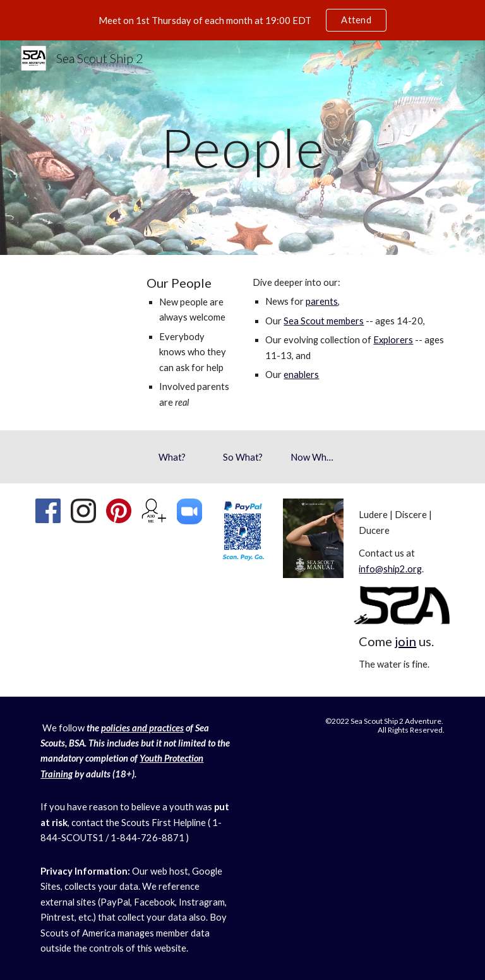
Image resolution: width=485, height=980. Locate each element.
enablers (301, 375)
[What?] (171, 457)
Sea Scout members (324, 321)
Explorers (393, 340)
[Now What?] (313, 457)
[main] (242, 147)
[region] (242, 20)
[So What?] (242, 457)
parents (322, 301)
